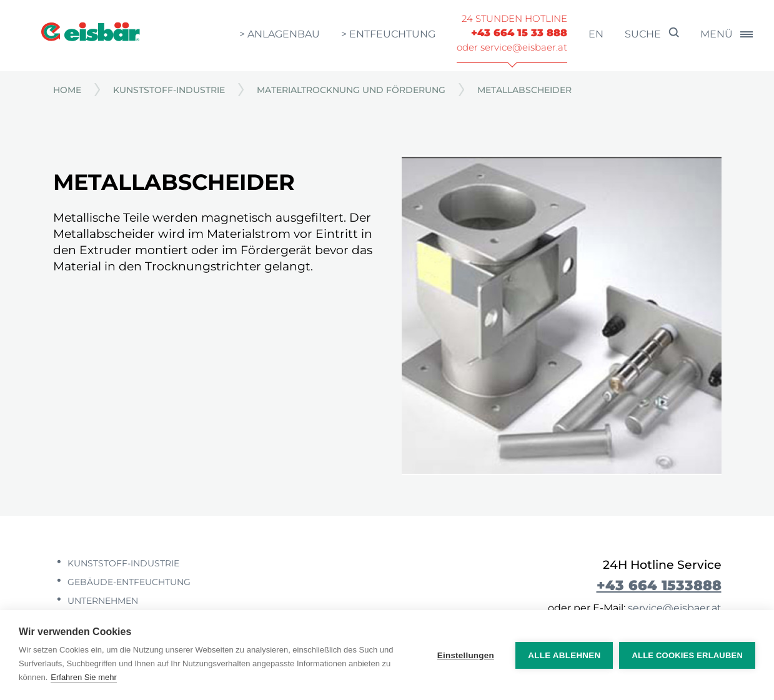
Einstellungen (466, 655)
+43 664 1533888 (659, 585)
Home (67, 90)
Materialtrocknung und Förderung (351, 90)
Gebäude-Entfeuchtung (128, 582)
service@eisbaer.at (675, 608)
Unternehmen (102, 601)
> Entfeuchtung (388, 34)
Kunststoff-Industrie (169, 90)
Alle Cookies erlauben (687, 655)
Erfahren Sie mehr (84, 677)
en (596, 34)
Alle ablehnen (564, 655)
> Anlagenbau (280, 34)
